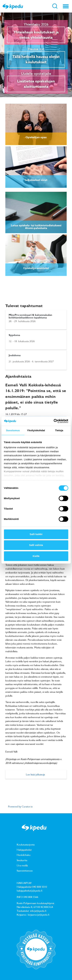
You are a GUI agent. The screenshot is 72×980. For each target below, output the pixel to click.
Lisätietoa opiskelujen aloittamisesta (36, 84)
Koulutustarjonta (26, 844)
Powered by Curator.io (20, 806)
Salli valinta (36, 545)
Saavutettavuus (25, 871)
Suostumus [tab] (13, 430)
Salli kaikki (36, 534)
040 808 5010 (40, 887)
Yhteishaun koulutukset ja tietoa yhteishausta (36, 35)
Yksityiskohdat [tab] (36, 430)
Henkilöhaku (24, 855)
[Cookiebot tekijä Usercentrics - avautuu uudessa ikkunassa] (54, 421)
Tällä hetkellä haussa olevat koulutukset (36, 59)
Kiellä (36, 556)
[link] (36, 124)
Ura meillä (22, 865)
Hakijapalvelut (24, 850)
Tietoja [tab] (59, 430)
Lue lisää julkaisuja (35, 774)
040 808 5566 (31, 897)
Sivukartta (22, 860)
